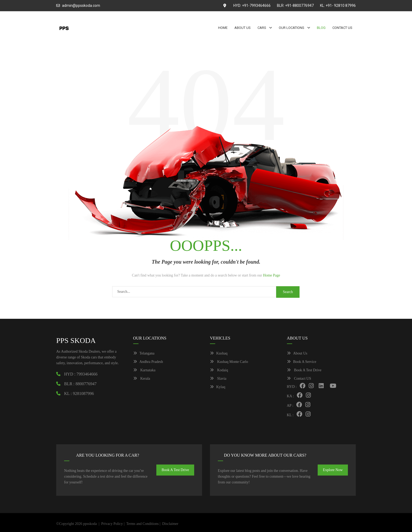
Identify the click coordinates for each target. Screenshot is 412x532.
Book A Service (302, 362)
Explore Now (333, 470)
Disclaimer (170, 524)
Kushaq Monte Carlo (229, 362)
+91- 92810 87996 (341, 6)
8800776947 (86, 384)
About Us (297, 353)
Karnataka (144, 370)
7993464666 (87, 374)
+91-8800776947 (299, 6)
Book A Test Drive (304, 370)
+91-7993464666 (256, 6)
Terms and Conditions (142, 524)
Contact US (299, 379)
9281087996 (83, 393)
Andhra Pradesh (148, 362)
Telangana (144, 353)
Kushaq (219, 353)
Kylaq (218, 387)
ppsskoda (90, 524)
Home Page (272, 275)
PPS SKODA (76, 340)
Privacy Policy (112, 524)
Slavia (218, 379)
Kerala (142, 379)
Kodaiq (219, 370)
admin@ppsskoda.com (81, 6)
